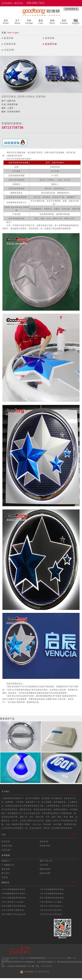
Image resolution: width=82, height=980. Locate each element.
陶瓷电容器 (45, 869)
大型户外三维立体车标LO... (52, 906)
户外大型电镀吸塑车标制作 (13, 889)
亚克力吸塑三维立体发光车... (14, 914)
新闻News (52, 22)
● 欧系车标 (8, 38)
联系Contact (64, 22)
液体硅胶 (6, 869)
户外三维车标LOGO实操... (51, 902)
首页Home (6, 22)
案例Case (41, 22)
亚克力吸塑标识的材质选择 (52, 898)
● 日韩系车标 (9, 44)
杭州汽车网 (45, 873)
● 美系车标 (49, 38)
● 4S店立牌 (8, 50)
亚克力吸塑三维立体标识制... (14, 906)
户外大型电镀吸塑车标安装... (53, 889)
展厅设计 (6, 873)
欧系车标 (6, 842)
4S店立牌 (6, 850)
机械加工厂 (7, 861)
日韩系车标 (7, 846)
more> (73, 792)
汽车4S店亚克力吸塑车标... (13, 910)
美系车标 (44, 842)
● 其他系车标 (50, 44)
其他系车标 (45, 846)
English (76, 22)
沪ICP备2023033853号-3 (57, 958)
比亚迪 (5, 877)
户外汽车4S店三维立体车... (52, 910)
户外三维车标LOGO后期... (13, 902)
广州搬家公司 (8, 865)
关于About (17, 22)
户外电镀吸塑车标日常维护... (14, 894)
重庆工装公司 (46, 861)
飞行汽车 (44, 865)
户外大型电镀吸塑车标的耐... (14, 898)
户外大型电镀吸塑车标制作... (53, 894)
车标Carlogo (29, 22)
